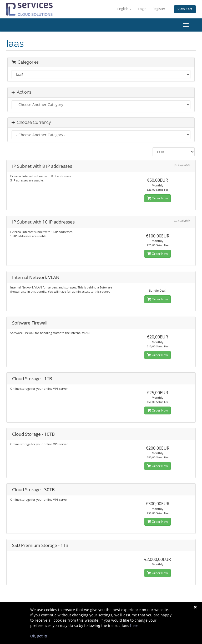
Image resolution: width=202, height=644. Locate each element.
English (125, 9)
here (134, 625)
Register (159, 9)
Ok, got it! (39, 636)
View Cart (185, 9)
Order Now (158, 198)
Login (142, 9)
